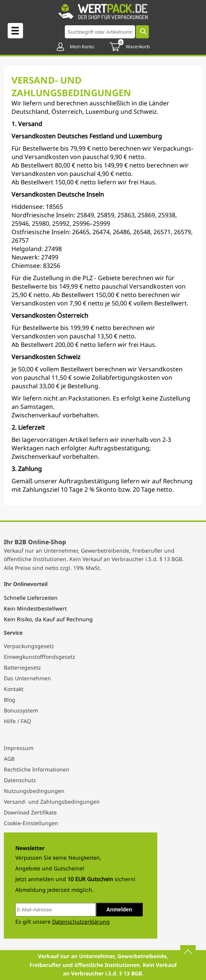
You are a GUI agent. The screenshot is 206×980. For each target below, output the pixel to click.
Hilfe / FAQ (17, 721)
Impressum (19, 748)
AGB (9, 759)
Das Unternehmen (27, 678)
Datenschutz (20, 780)
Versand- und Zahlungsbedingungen (52, 802)
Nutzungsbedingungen (34, 791)
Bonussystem (21, 710)
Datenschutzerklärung (81, 922)
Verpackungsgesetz (29, 646)
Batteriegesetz (22, 667)
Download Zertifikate (30, 812)
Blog (10, 700)
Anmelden (119, 909)
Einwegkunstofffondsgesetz (40, 657)
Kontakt (14, 689)
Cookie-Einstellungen (31, 823)
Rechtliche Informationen (37, 769)
